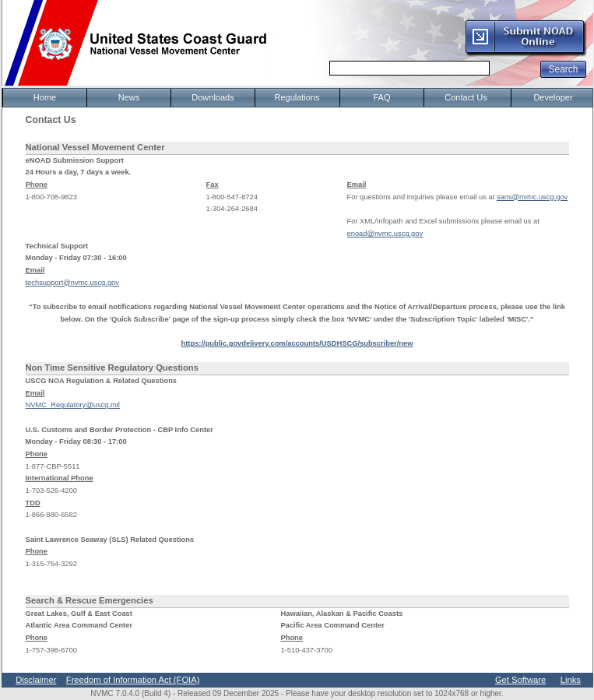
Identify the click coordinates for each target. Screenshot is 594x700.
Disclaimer (36, 680)
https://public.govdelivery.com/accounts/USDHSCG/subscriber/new (297, 343)
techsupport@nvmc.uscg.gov (72, 283)
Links (571, 680)
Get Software (520, 680)
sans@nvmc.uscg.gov (532, 197)
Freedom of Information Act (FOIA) (133, 680)
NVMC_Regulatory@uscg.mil (73, 405)
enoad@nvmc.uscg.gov (385, 234)
